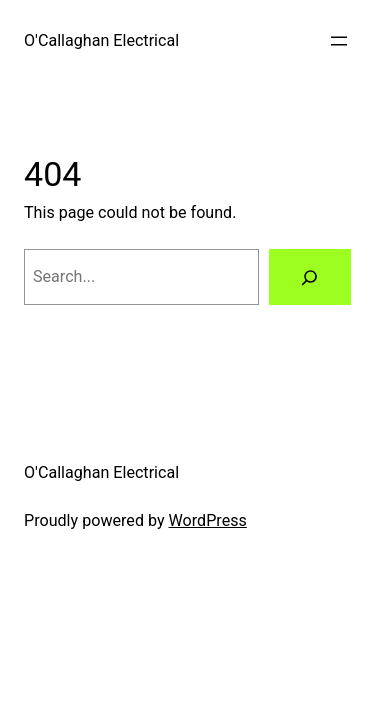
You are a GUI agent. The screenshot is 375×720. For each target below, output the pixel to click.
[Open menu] (339, 41)
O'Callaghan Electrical (101, 40)
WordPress (208, 520)
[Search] (310, 277)
